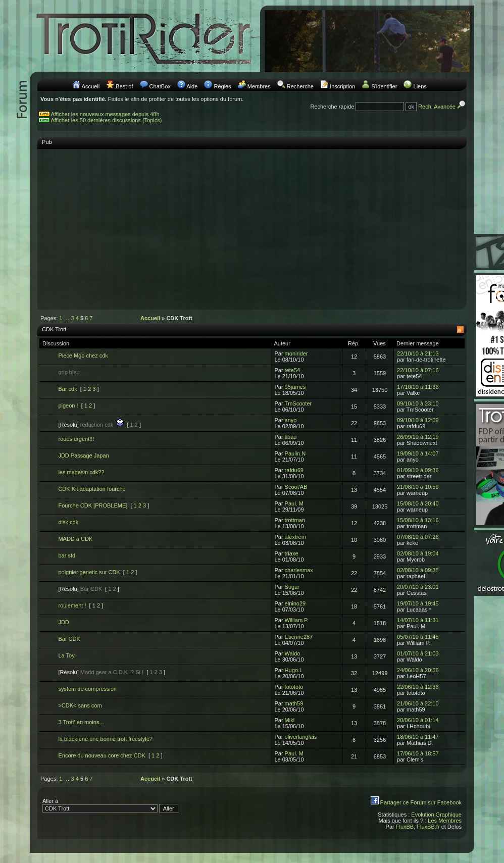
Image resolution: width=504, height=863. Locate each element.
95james (295, 387)
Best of (124, 86)
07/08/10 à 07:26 (418, 537)
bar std (67, 555)
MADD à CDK (75, 539)
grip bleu (69, 372)
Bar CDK (91, 589)
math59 (294, 703)
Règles (222, 86)
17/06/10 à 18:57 (418, 753)
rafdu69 (294, 470)
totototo (294, 687)
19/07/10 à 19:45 (418, 603)
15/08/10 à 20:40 (418, 503)
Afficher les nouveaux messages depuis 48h (105, 114)
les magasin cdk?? (81, 472)
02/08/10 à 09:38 (418, 570)
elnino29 (295, 603)
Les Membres (445, 821)
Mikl (290, 720)
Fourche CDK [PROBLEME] (93, 505)
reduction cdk (102, 425)
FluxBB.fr (428, 827)
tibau (291, 437)
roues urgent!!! (76, 439)
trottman (295, 520)
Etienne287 (299, 637)
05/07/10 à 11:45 (418, 637)
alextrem (295, 537)
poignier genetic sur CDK (89, 572)
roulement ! (72, 605)
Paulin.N (295, 453)
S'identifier (384, 86)
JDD (63, 622)
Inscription (342, 86)
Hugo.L (294, 670)
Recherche (300, 86)
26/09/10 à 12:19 (418, 437)
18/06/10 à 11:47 (418, 737)
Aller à (110, 805)
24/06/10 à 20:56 (418, 670)
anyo (291, 420)
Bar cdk (67, 389)
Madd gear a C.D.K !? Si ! (112, 672)
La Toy (66, 655)
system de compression (87, 689)
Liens (420, 86)
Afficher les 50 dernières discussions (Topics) (107, 120)
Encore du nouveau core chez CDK (102, 755)
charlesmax (299, 570)
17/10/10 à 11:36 (418, 387)
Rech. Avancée (442, 107)
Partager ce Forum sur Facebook (421, 802)
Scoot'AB (296, 487)
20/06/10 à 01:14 (418, 720)
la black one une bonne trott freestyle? (105, 739)
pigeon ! (68, 405)
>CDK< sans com (80, 705)
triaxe (292, 553)
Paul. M (294, 503)
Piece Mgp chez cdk (83, 356)
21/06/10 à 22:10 (418, 703)
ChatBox (160, 86)
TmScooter (298, 403)
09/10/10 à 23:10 (418, 403)
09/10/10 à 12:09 (418, 420)
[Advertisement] (252, 224)
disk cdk (68, 522)
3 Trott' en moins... (81, 722)
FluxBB (405, 827)
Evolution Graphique (436, 815)
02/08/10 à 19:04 (418, 553)
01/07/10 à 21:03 (418, 653)
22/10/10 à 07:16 (418, 370)
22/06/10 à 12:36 (418, 687)
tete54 (293, 370)
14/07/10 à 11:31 (418, 620)
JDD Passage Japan (83, 455)
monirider (296, 353)
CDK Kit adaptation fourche (92, 489)
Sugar (292, 587)
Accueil (91, 86)
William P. (297, 620)
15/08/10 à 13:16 (418, 520)
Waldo (293, 653)
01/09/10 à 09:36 (418, 470)
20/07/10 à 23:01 (418, 587)
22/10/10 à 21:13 (418, 353)
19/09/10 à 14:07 (418, 453)
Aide (192, 86)
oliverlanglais (301, 737)
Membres (259, 86)
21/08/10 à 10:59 (418, 487)
